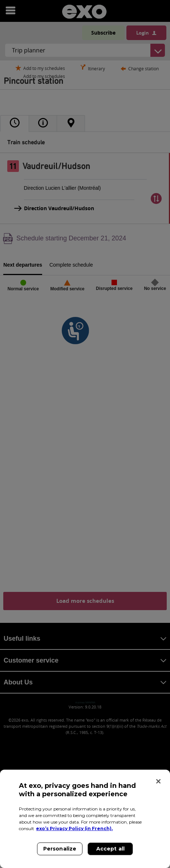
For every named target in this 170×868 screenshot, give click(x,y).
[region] (85, 819)
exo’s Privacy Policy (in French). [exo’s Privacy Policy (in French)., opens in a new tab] (74, 828)
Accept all (110, 849)
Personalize (60, 849)
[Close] (158, 781)
